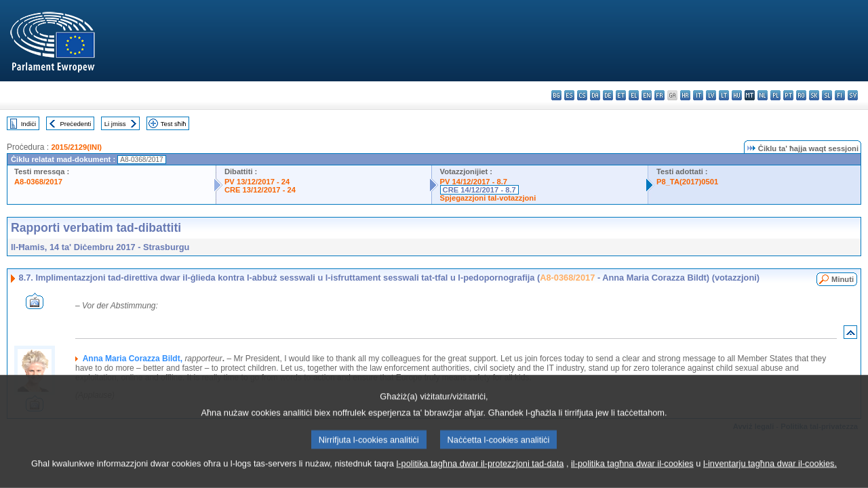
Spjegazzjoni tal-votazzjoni (488, 198)
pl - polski (775, 95)
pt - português (788, 95)
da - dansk (595, 95)
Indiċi (28, 124)
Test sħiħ (174, 124)
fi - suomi (840, 95)
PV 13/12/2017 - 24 (257, 182)
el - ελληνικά (634, 95)
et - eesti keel (621, 95)
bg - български (556, 95)
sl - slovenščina (827, 95)
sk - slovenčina (814, 95)
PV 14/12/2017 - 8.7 (474, 182)
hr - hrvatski (685, 95)
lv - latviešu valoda (711, 95)
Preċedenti (75, 124)
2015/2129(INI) (76, 147)
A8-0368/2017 (38, 182)
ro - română (801, 95)
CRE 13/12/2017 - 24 (260, 190)
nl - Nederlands (763, 95)
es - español (569, 95)
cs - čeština (582, 95)
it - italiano (698, 95)
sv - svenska (853, 95)
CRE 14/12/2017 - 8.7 (479, 190)
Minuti (843, 279)
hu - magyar (737, 95)
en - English (647, 95)
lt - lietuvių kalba (724, 95)
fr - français (659, 95)
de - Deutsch (608, 95)
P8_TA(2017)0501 (687, 182)
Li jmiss (115, 124)
